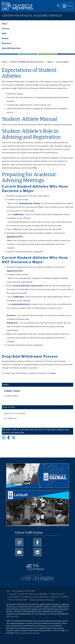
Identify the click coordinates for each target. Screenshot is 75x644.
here (35, 168)
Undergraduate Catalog (29, 203)
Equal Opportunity (12, 616)
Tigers (50, 62)
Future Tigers (11, 396)
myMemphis (18, 215)
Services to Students (15, 414)
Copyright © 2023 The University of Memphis (28, 594)
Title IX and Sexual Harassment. (29, 633)
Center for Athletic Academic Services (32, 16)
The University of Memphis (38, 597)
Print (8, 591)
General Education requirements (28, 286)
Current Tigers (12, 391)
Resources (7, 43)
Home (5, 62)
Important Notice (57, 594)
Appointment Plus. (15, 237)
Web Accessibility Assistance (42, 600)
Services (6, 29)
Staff (4, 34)
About (4, 24)
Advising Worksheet (20, 304)
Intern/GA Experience (11, 48)
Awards (5, 38)
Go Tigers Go (10, 418)
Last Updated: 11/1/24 (17, 597)
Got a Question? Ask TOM (24, 591)
